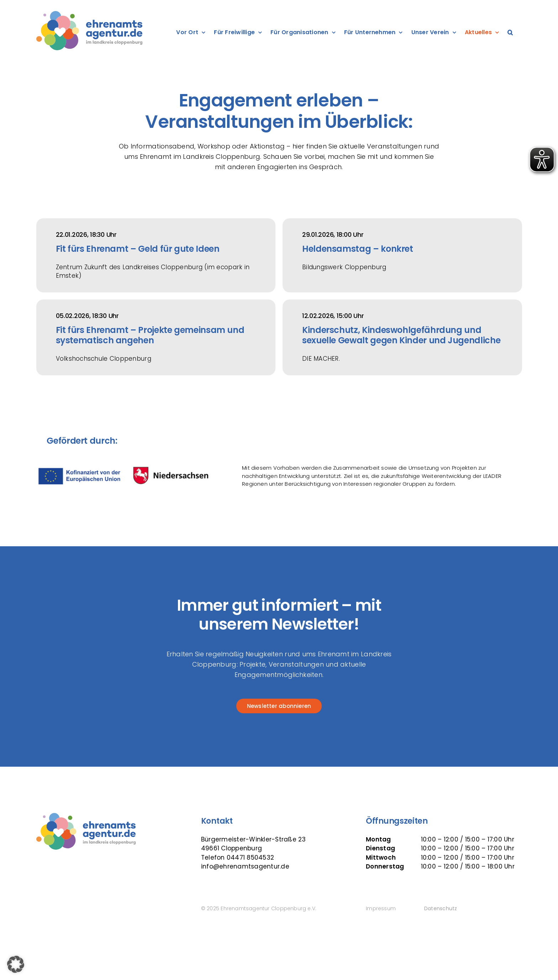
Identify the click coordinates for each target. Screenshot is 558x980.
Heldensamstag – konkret (358, 249)
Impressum (381, 908)
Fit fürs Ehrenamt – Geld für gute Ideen (138, 249)
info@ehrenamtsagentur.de (245, 866)
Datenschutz (441, 908)
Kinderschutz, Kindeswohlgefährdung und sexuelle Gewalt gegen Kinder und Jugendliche (401, 335)
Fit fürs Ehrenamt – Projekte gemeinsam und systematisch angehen (150, 335)
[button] (510, 32)
